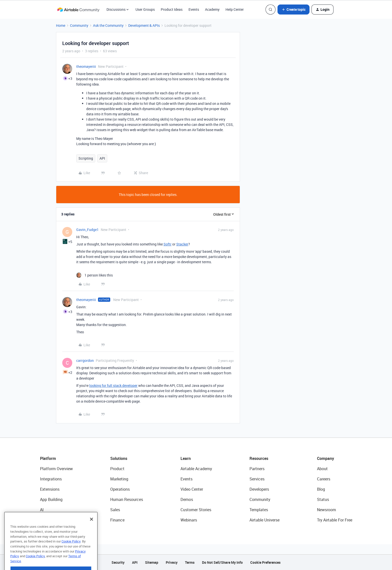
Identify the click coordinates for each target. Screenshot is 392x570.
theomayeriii (86, 66)
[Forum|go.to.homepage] (78, 10)
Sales (115, 510)
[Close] (91, 531)
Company (325, 458)
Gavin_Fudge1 (87, 230)
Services (257, 479)
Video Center (192, 489)
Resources (259, 458)
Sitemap (152, 562)
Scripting (86, 158)
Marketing (119, 479)
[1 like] (94, 275)
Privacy (172, 562)
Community (79, 25)
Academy (212, 9)
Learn (186, 458)
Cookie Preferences (265, 562)
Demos (187, 499)
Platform (48, 458)
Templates (259, 510)
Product (117, 469)
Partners (257, 469)
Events (194, 9)
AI (42, 510)
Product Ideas (172, 9)
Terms (190, 562)
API (102, 158)
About (322, 469)
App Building (51, 499)
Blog (321, 489)
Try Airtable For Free (335, 520)
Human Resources (127, 499)
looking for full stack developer (113, 385)
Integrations (51, 479)
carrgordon (85, 360)
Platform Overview (56, 469)
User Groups (145, 9)
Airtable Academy (196, 469)
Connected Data (54, 520)
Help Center (235, 9)
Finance (117, 520)
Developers (259, 489)
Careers (324, 479)
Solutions (119, 458)
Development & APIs (144, 25)
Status (323, 499)
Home (61, 25)
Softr (167, 244)
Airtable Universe (264, 520)
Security (118, 562)
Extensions (50, 489)
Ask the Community (108, 25)
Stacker (182, 244)
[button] (293, 10)
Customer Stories (196, 510)
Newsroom (326, 510)
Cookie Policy (71, 553)
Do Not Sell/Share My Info (222, 562)
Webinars (189, 520)
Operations (120, 489)
